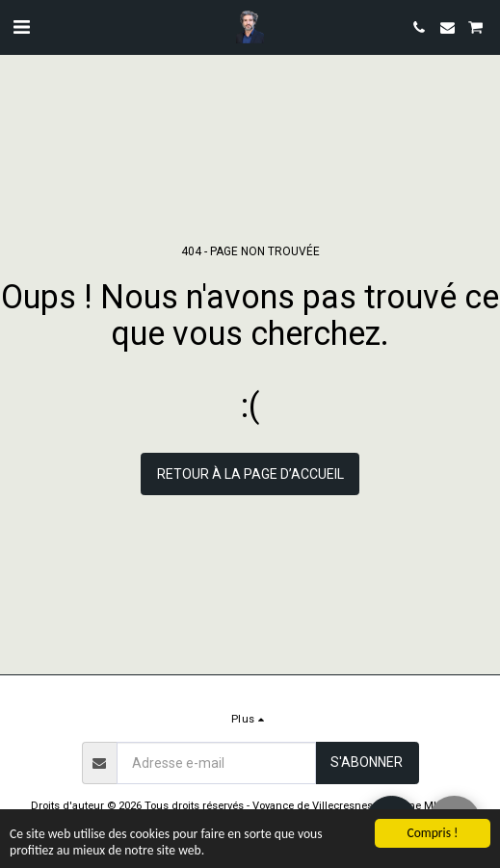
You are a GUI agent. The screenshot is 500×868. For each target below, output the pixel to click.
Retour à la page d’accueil (250, 474)
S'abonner (367, 762)
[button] (21, 27)
